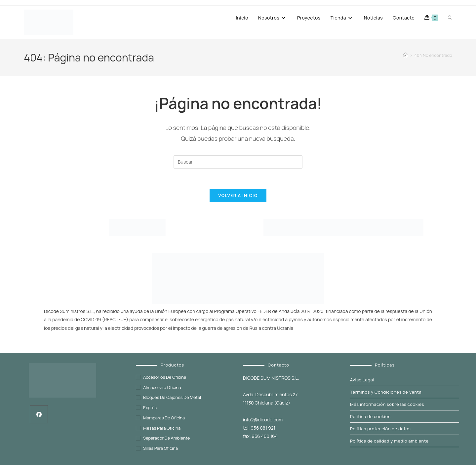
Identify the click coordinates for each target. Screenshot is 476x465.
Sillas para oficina (160, 448)
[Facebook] (39, 414)
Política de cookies (370, 416)
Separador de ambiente (166, 438)
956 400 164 (265, 436)
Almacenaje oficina (162, 387)
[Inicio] (405, 55)
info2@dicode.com (263, 420)
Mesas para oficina (162, 428)
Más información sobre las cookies (387, 404)
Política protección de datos (380, 429)
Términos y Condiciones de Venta (386, 392)
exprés (150, 407)
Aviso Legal (362, 380)
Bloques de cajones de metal (172, 397)
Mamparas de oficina (164, 418)
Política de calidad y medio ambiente (389, 441)
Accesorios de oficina (165, 377)
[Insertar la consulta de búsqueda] (238, 162)
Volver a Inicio (238, 195)
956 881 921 (263, 428)
